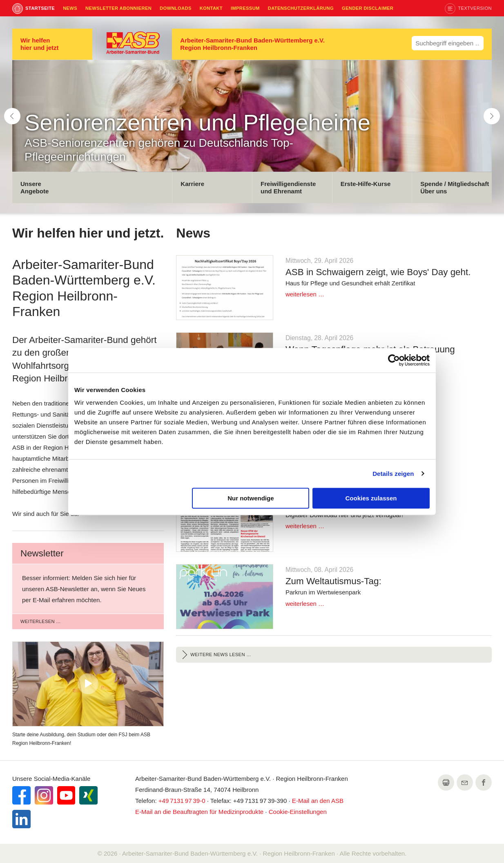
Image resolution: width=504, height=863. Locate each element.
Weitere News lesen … (221, 655)
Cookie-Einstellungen (298, 812)
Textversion (475, 8)
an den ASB (318, 801)
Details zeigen (393, 474)
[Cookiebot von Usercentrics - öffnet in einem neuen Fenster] (394, 360)
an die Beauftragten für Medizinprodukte (199, 812)
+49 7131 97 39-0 (182, 801)
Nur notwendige (251, 498)
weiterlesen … (41, 621)
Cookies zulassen (371, 498)
